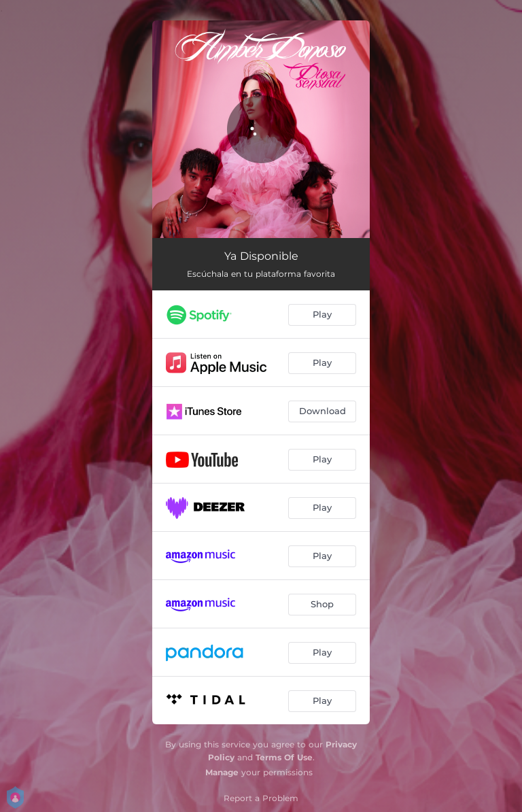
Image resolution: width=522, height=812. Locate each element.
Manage (222, 772)
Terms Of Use (284, 757)
